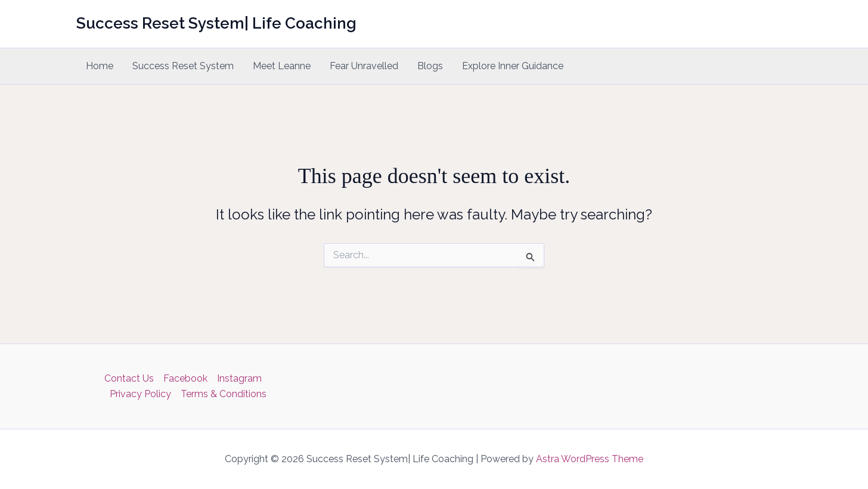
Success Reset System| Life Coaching (216, 23)
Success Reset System (183, 66)
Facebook (185, 378)
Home (100, 66)
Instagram (239, 378)
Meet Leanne (282, 66)
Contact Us (129, 378)
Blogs (430, 66)
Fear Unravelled (364, 66)
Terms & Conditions (224, 394)
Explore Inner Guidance (513, 66)
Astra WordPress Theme (590, 459)
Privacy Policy (140, 394)
